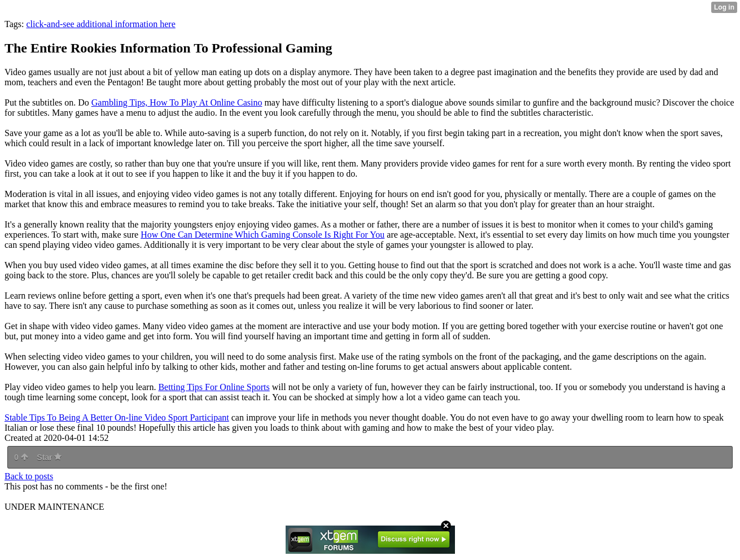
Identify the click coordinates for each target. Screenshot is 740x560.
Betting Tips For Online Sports (214, 387)
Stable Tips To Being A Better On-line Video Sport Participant (117, 417)
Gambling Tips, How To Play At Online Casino (177, 102)
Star (49, 457)
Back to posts (29, 476)
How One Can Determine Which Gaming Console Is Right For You (262, 235)
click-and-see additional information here (100, 24)
